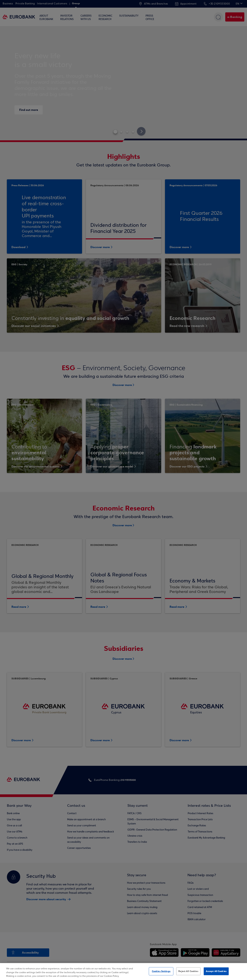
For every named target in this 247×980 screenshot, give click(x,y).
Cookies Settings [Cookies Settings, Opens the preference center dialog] (161, 971)
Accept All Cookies (216, 971)
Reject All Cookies (188, 971)
